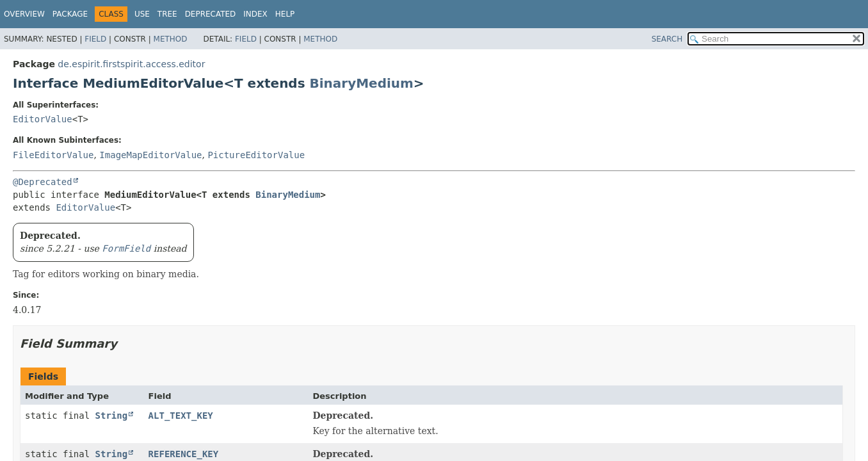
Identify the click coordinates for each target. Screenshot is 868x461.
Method (171, 39)
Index (255, 14)
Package (70, 14)
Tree (167, 14)
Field (95, 39)
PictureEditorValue (256, 155)
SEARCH (667, 39)
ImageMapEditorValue (150, 155)
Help (285, 14)
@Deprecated (43, 182)
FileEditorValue (53, 155)
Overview (24, 14)
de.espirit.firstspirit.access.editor (131, 64)
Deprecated (211, 14)
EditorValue (43, 119)
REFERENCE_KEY (184, 454)
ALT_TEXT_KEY (181, 416)
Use (142, 14)
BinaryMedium (362, 83)
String (112, 416)
